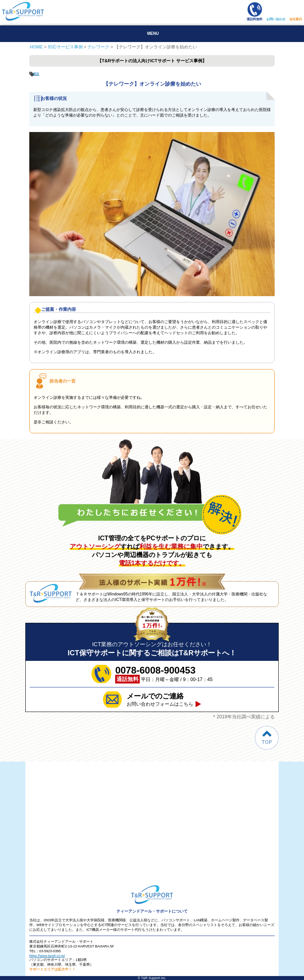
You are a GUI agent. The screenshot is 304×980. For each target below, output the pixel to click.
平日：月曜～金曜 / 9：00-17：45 (164, 674)
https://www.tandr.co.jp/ (47, 956)
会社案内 (296, 19)
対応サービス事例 (65, 47)
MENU (153, 33)
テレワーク (98, 47)
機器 (36, 74)
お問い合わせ (276, 19)
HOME (36, 47)
